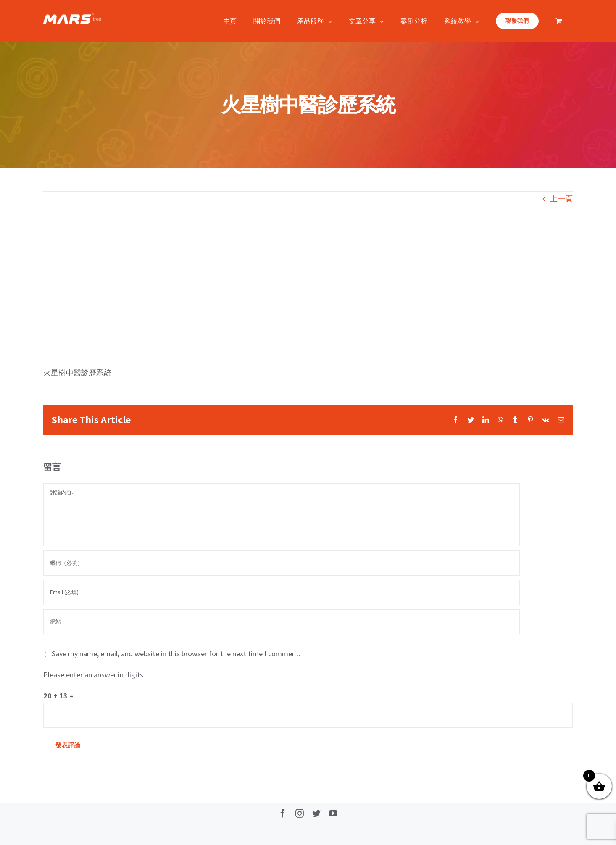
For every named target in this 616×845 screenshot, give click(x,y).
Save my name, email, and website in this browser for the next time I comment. (176, 654)
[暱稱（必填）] (282, 563)
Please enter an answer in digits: (94, 675)
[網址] (282, 622)
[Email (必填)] (282, 592)
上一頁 (561, 199)
